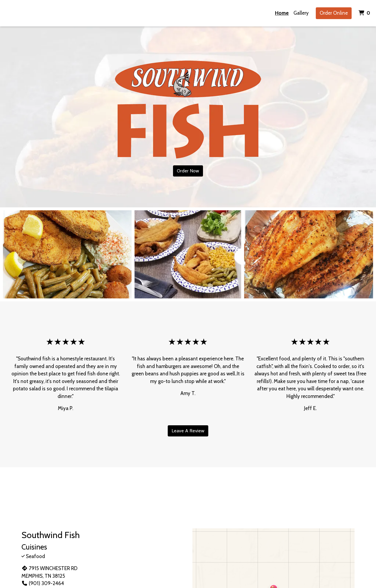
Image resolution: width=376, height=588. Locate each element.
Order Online (334, 13)
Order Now (188, 171)
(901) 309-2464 (43, 583)
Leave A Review (188, 431)
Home (282, 13)
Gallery (301, 13)
